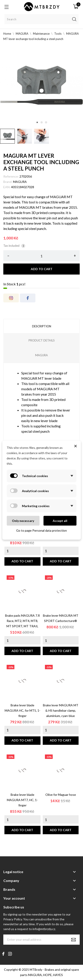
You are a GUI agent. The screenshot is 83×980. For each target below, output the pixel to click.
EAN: (7, 187)
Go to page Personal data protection (41, 530)
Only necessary (23, 520)
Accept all (60, 520)
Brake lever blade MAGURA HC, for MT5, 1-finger (22, 710)
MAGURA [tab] (41, 355)
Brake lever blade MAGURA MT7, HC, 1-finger (22, 800)
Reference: (11, 176)
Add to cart (42, 269)
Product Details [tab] (42, 340)
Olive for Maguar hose (61, 795)
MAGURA (20, 182)
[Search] (41, 19)
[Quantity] (41, 256)
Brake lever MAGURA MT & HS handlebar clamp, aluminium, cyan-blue (61, 710)
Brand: (8, 182)
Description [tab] (42, 326)
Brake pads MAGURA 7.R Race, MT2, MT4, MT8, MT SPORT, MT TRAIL (22, 621)
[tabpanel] (41, 85)
